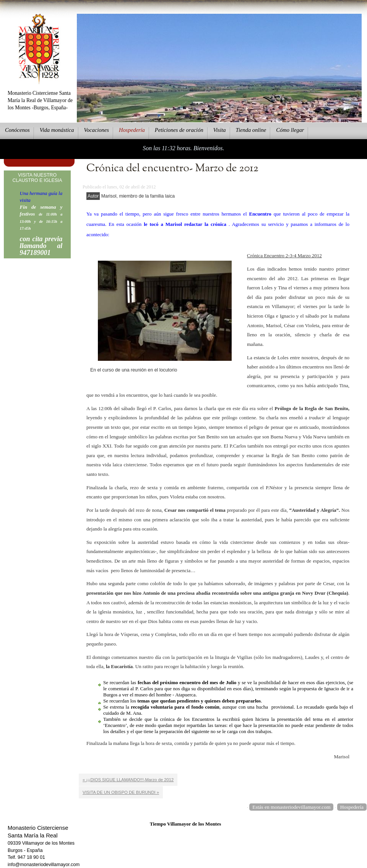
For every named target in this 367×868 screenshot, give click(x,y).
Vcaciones (97, 130)
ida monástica (57, 130)
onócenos (17, 130)
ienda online (251, 130)
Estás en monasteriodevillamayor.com (291, 807)
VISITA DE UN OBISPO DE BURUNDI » (121, 792)
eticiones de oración (179, 130)
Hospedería (352, 807)
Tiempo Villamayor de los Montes (186, 824)
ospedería (132, 130)
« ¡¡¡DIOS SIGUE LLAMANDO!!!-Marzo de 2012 (128, 780)
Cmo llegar (290, 130)
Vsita (220, 130)
